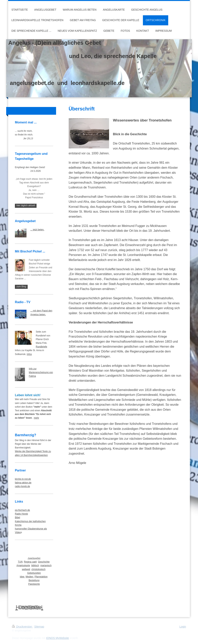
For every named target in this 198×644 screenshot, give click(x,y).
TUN (20, 562)
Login (183, 627)
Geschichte (44, 562)
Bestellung (34, 580)
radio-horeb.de (22, 486)
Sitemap (39, 627)
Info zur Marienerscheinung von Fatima (41, 372)
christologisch (39, 569)
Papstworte (34, 584)
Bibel (17, 517)
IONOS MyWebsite (58, 638)
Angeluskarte (23, 565)
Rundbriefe (41, 347)
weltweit (26, 569)
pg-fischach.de (22, 510)
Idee (23, 577)
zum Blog (21, 287)
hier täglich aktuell (26, 205)
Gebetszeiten (34, 573)
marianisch (46, 565)
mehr (36, 418)
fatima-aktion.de (23, 483)
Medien (30, 577)
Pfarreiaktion (41, 577)
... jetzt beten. (37, 230)
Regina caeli (30, 562)
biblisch (35, 565)
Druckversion (22, 627)
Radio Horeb (21, 514)
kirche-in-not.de (23, 479)
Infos (29, 354)
